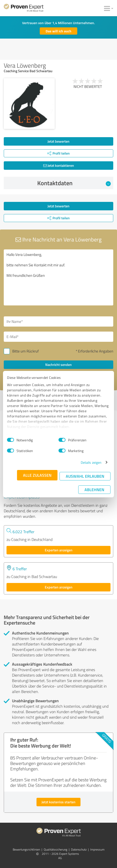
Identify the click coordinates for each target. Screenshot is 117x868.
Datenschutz (79, 849)
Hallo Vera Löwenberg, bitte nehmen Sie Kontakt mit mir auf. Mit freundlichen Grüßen (58, 277)
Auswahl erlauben (85, 476)
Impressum (97, 849)
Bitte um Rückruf (25, 351)
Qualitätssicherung (55, 849)
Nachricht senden (58, 365)
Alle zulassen (37, 475)
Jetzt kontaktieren (59, 165)
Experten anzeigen (59, 550)
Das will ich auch (59, 31)
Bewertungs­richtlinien (26, 849)
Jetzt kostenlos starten (58, 802)
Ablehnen (94, 490)
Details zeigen (91, 462)
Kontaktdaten (74, 183)
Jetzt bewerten (58, 141)
